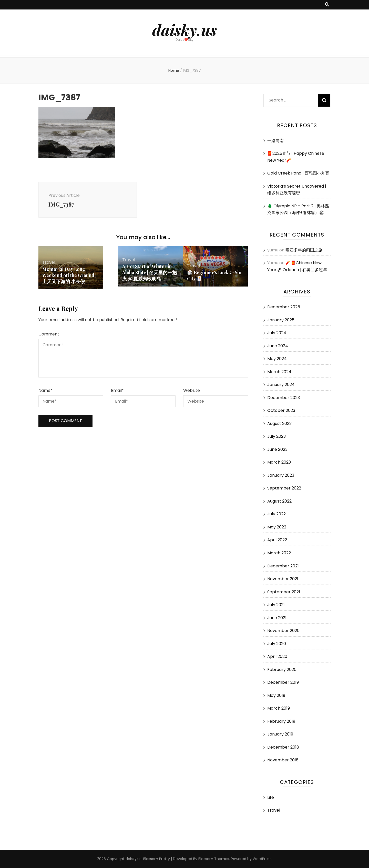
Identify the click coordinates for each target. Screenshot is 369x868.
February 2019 (281, 721)
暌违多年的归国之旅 (304, 250)
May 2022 (277, 527)
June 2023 (277, 449)
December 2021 (283, 566)
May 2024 (277, 359)
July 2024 (277, 333)
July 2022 (276, 514)
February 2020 (282, 670)
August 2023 (279, 423)
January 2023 (281, 475)
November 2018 (283, 760)
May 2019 (276, 695)
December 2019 (283, 682)
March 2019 (279, 708)
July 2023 (276, 436)
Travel (49, 263)
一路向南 (275, 141)
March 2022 (279, 553)
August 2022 (279, 501)
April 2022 (277, 540)
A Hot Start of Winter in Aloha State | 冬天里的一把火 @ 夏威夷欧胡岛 (150, 273)
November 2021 (283, 579)
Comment (49, 335)
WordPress (262, 859)
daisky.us (184, 29)
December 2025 (284, 307)
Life (271, 797)
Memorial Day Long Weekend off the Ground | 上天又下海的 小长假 (69, 276)
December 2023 (284, 398)
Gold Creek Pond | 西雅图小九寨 (298, 173)
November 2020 (283, 631)
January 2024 (281, 385)
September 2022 (284, 488)
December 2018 (283, 747)
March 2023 (279, 462)
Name (45, 391)
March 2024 (279, 372)
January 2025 (281, 320)
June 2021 (277, 618)
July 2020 (277, 644)
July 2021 (276, 605)
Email (117, 391)
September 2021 (284, 592)
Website (192, 391)
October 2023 (281, 410)
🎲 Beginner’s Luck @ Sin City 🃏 (214, 277)
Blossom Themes (214, 859)
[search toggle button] (327, 5)
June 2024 (278, 346)
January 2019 (280, 734)
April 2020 (277, 656)
